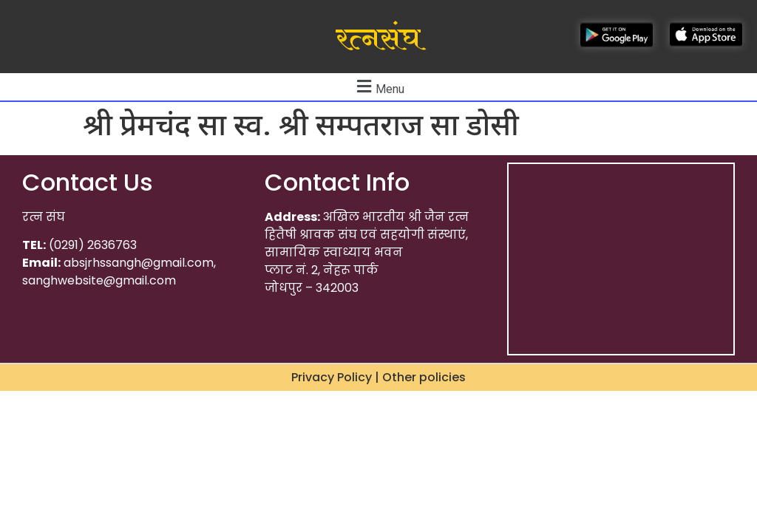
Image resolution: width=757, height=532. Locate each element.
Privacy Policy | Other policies (378, 377)
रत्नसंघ (378, 39)
